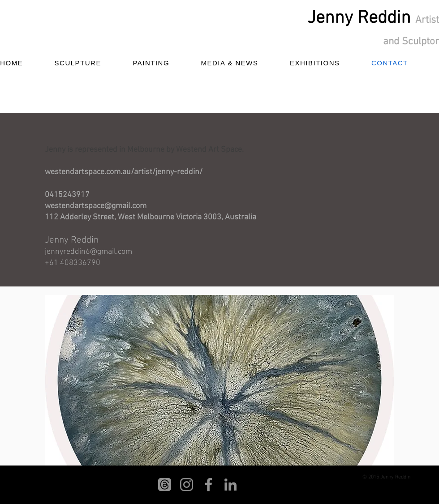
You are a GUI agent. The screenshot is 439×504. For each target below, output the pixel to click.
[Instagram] (187, 485)
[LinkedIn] (230, 485)
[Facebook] (209, 485)
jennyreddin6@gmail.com (88, 252)
